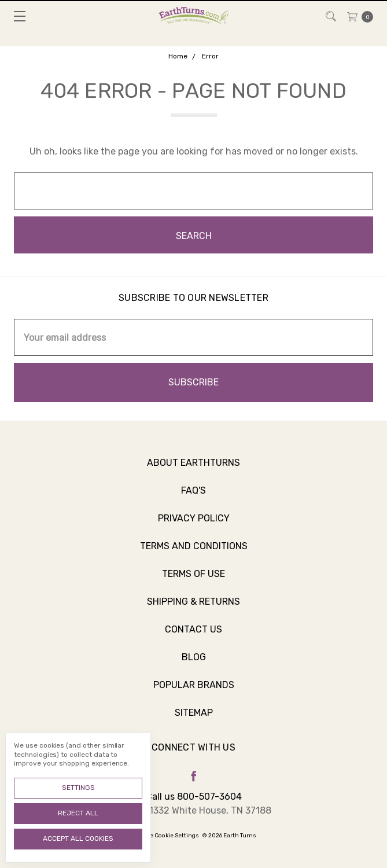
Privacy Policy (194, 527)
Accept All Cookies (78, 838)
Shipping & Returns (193, 610)
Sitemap (194, 721)
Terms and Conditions (194, 555)
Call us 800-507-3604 (194, 797)
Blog (194, 666)
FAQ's (193, 499)
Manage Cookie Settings (165, 836)
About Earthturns (193, 471)
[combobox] (193, 191)
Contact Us (193, 638)
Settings (78, 788)
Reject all (78, 813)
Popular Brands (194, 694)
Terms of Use (193, 582)
